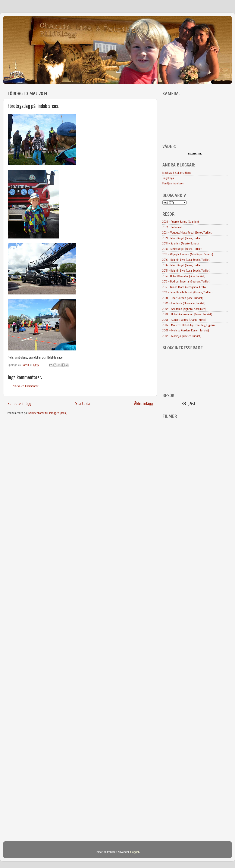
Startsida (83, 404)
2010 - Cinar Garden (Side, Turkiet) (183, 298)
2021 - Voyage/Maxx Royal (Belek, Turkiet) (187, 233)
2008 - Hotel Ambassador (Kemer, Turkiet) (187, 314)
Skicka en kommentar (26, 386)
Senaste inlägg (19, 404)
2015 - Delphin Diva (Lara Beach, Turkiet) (186, 271)
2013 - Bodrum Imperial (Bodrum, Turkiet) (186, 282)
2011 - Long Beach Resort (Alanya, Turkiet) (187, 292)
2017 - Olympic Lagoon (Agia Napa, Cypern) (188, 254)
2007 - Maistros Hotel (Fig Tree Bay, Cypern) (189, 325)
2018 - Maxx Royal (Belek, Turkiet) (182, 249)
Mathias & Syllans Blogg (177, 173)
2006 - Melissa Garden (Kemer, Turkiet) (186, 330)
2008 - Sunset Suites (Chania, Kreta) (184, 320)
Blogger (135, 852)
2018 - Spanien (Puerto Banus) (181, 243)
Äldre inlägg (143, 404)
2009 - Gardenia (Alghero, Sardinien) (184, 309)
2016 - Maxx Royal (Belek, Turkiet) (182, 265)
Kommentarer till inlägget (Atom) (48, 413)
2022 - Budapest (172, 227)
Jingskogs (168, 178)
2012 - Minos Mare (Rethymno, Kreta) (184, 287)
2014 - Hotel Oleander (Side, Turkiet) (184, 276)
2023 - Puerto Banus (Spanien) (181, 222)
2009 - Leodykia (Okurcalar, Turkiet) (184, 303)
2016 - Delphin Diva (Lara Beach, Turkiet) (186, 260)
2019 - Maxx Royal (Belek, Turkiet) (182, 238)
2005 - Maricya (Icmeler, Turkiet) (182, 336)
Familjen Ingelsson (173, 183)
